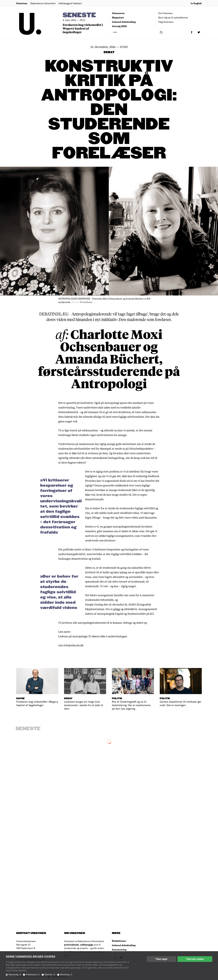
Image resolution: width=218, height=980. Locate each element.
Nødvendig (15, 974)
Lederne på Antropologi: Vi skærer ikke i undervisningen (93, 636)
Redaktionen (119, 941)
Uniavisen (22, 3)
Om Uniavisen (166, 13)
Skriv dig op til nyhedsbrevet (173, 17)
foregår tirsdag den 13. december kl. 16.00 (110, 604)
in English (196, 3)
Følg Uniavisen (166, 22)
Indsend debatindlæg (124, 22)
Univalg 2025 (119, 26)
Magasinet (118, 17)
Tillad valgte (161, 959)
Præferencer (33, 974)
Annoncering (119, 950)
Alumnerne (118, 13)
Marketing (66, 974)
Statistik (50, 974)
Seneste (79, 15)
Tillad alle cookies (195, 959)
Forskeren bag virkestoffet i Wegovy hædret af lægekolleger (83, 28)
